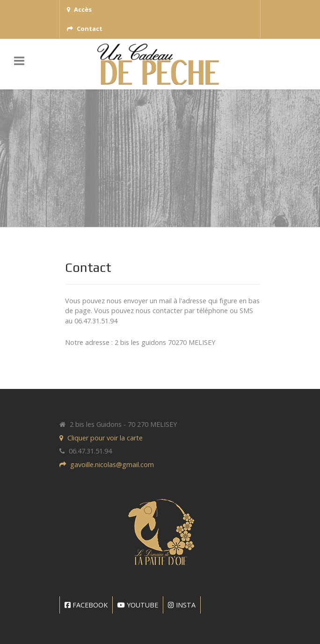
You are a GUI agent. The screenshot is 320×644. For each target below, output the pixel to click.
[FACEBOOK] (86, 605)
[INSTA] (182, 605)
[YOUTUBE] (138, 605)
